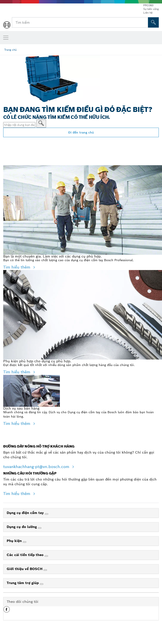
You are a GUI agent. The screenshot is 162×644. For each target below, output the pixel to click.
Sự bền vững (151, 9)
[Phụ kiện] (25, 542)
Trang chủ (10, 50)
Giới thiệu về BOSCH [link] (25, 569)
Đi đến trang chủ (81, 132)
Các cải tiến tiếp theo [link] (26, 555)
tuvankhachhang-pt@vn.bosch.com (37, 467)
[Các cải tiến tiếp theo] (46, 556)
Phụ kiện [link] (15, 541)
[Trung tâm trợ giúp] (42, 584)
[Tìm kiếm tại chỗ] (153, 22)
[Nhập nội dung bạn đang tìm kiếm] (41, 124)
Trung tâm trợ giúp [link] (23, 583)
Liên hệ (148, 13)
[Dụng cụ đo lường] (40, 528)
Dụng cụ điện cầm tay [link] (26, 513)
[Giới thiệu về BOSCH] (45, 570)
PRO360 (148, 5)
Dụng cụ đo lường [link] (22, 527)
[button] (7, 611)
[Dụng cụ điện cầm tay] (47, 514)
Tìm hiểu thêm (17, 267)
